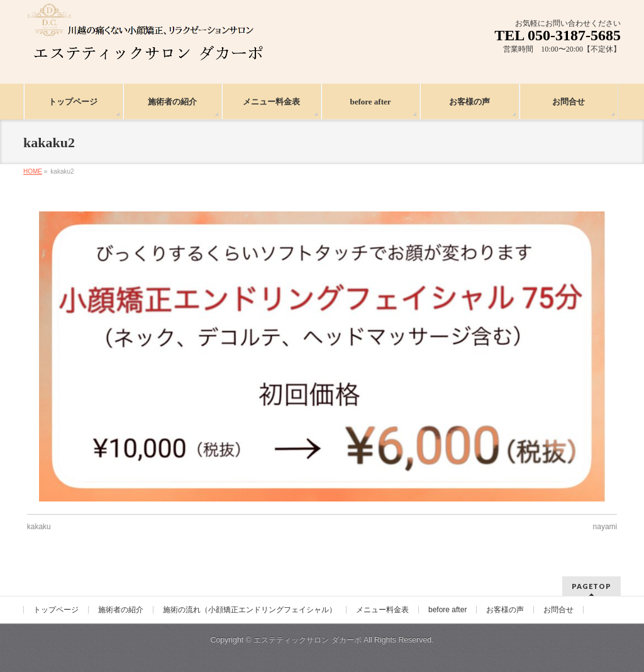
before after (447, 610)
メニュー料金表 (382, 610)
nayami (605, 527)
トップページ (56, 610)
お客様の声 (505, 610)
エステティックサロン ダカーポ (308, 640)
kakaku (39, 527)
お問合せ (558, 610)
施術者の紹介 (121, 610)
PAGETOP (591, 586)
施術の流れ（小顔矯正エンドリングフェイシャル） (250, 610)
